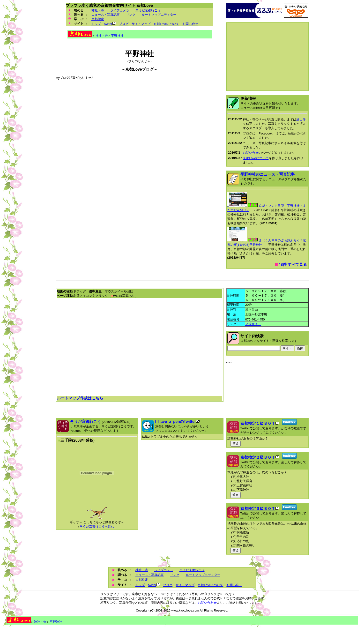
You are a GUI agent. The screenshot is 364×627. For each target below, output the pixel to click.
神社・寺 (98, 10)
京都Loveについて (166, 24)
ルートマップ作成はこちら (80, 398)
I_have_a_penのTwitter (176, 422)
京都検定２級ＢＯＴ (258, 457)
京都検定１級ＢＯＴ (258, 423)
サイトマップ (141, 24)
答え (236, 444)
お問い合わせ (207, 603)
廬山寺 (301, 119)
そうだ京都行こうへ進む (97, 526)
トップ (96, 24)
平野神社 (117, 36)
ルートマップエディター (159, 15)
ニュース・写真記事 (106, 15)
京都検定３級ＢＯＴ (258, 509)
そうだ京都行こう (148, 10)
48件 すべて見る (293, 265)
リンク (131, 15)
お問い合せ (190, 24)
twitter (108, 24)
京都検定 (98, 19)
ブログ (124, 24)
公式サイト (253, 324)
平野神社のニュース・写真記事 (267, 174)
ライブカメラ (120, 10)
